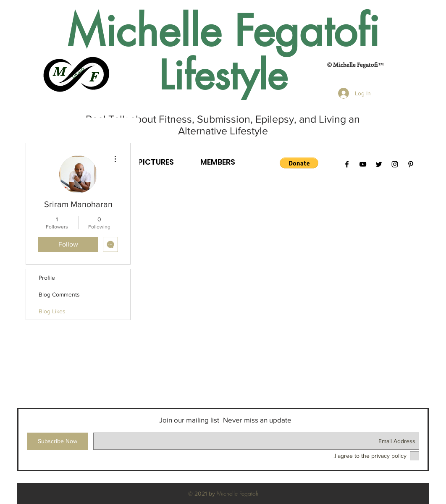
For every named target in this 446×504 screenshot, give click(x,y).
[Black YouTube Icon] (363, 164)
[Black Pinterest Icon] (411, 164)
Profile (47, 278)
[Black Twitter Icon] (379, 164)
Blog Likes (52, 311)
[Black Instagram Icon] (395, 164)
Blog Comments (59, 294)
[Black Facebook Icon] (347, 164)
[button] (299, 163)
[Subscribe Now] (58, 441)
